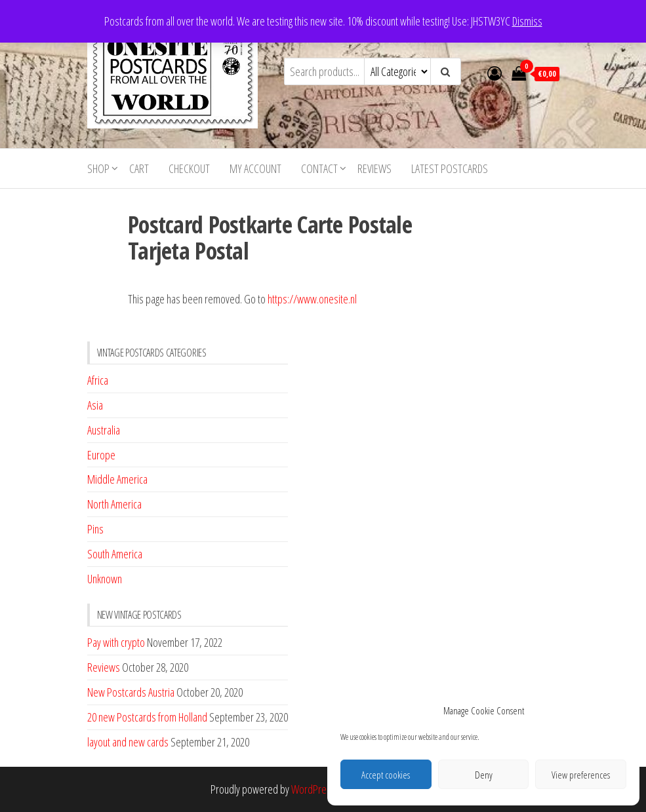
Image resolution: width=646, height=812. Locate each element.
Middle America (117, 479)
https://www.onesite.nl (312, 299)
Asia (95, 405)
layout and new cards (128, 742)
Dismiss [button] (527, 21)
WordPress (313, 789)
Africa (98, 380)
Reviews (374, 168)
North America (114, 504)
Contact (319, 168)
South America (115, 554)
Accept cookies (386, 775)
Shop (98, 168)
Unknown (105, 579)
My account (255, 168)
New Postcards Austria (131, 692)
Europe (101, 455)
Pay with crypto (116, 642)
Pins (95, 529)
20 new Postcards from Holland (147, 717)
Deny (484, 775)
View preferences (581, 775)
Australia (104, 430)
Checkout (189, 168)
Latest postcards (450, 168)
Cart (139, 168)
